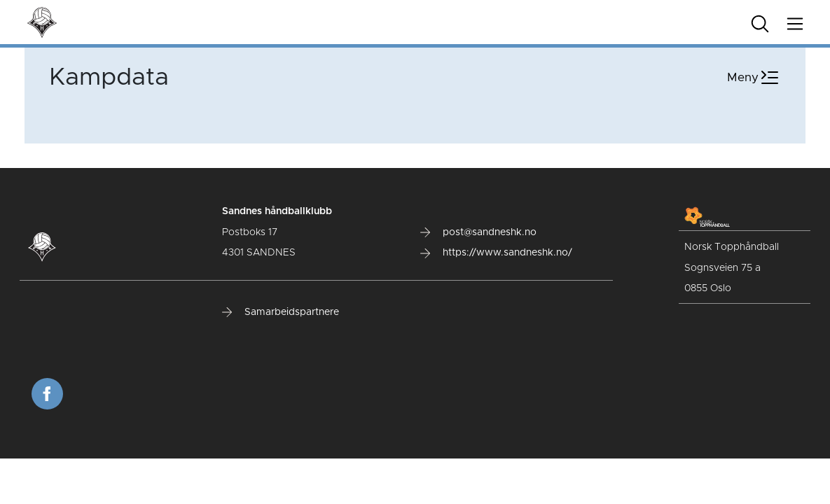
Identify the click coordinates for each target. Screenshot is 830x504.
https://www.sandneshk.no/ (496, 253)
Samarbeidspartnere (281, 312)
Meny (754, 78)
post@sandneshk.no (478, 232)
